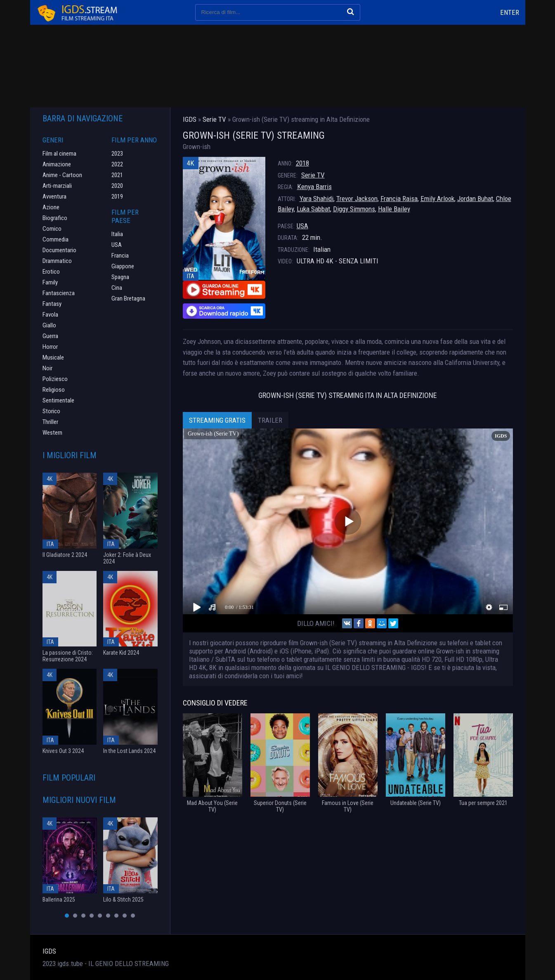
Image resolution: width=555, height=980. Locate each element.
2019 (117, 196)
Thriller (50, 422)
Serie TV (313, 175)
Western (52, 433)
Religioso (54, 390)
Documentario (59, 250)
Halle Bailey (394, 209)
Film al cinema (59, 154)
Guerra (50, 336)
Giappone (123, 266)
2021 (117, 175)
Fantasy (52, 304)
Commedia (55, 239)
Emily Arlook (437, 199)
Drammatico (57, 261)
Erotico (51, 272)
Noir (47, 368)
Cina (117, 288)
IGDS (49, 951)
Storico (51, 411)
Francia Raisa (399, 199)
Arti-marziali (57, 186)
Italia (117, 234)
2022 (117, 164)
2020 (117, 186)
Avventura (54, 196)
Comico (52, 229)
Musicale (53, 357)
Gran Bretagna (128, 298)
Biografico (55, 218)
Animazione (57, 164)
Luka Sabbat (313, 209)
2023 (117, 154)
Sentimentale (58, 400)
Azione (51, 207)
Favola (50, 315)
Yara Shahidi (316, 199)
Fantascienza (59, 293)
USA (302, 226)
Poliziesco (55, 379)
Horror (50, 347)
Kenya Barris (314, 187)
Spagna (120, 277)
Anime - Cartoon (62, 175)
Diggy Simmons (354, 209)
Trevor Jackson (357, 199)
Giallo (49, 325)
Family (50, 282)
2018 (302, 163)
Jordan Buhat (475, 199)
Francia (120, 256)
